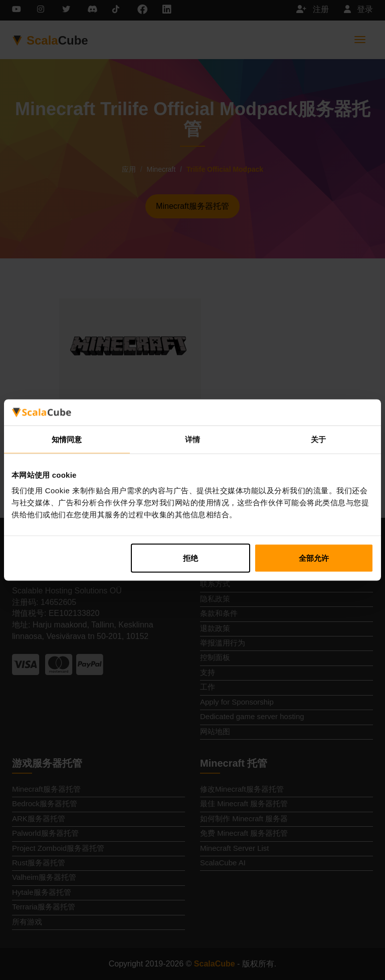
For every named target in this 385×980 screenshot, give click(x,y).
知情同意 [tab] (67, 439)
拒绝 (190, 558)
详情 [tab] (192, 439)
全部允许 (314, 558)
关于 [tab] (318, 439)
